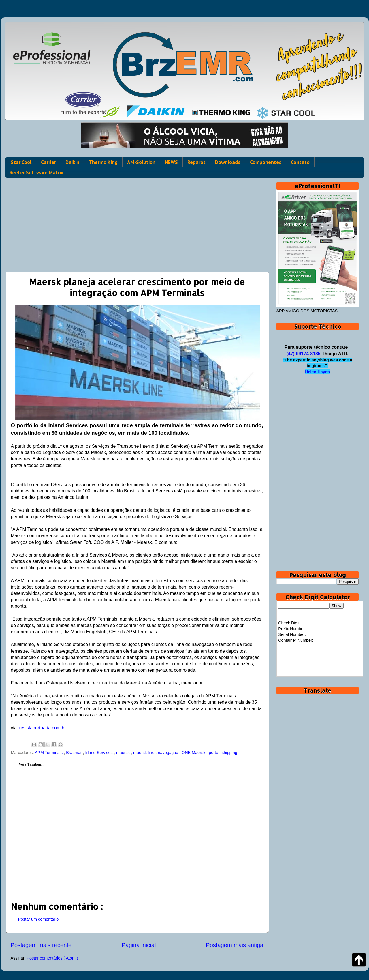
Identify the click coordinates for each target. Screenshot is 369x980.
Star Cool (21, 162)
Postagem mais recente (41, 945)
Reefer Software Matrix (36, 173)
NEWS (171, 162)
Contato (300, 162)
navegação (169, 753)
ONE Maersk (194, 753)
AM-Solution (141, 162)
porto (214, 753)
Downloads (228, 162)
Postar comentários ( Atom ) (52, 958)
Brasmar (74, 753)
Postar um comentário (38, 919)
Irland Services (100, 753)
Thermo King (103, 162)
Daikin (72, 162)
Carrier (48, 162)
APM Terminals (49, 753)
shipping (229, 753)
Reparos (196, 162)
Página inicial (139, 945)
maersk (124, 753)
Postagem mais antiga (235, 945)
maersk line (144, 753)
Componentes (266, 162)
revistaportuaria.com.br (43, 728)
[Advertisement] (137, 223)
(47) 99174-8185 (303, 354)
